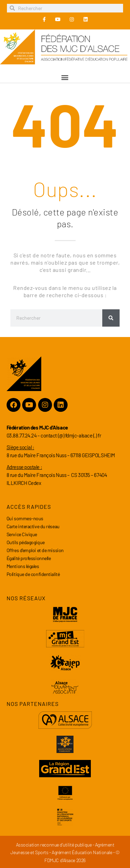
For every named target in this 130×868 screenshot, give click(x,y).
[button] (65, 77)
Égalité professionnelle (29, 558)
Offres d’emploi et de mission (35, 550)
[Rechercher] (111, 318)
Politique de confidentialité (33, 574)
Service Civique (22, 534)
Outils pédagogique (26, 542)
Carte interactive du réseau (33, 526)
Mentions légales (23, 566)
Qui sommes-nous (25, 518)
